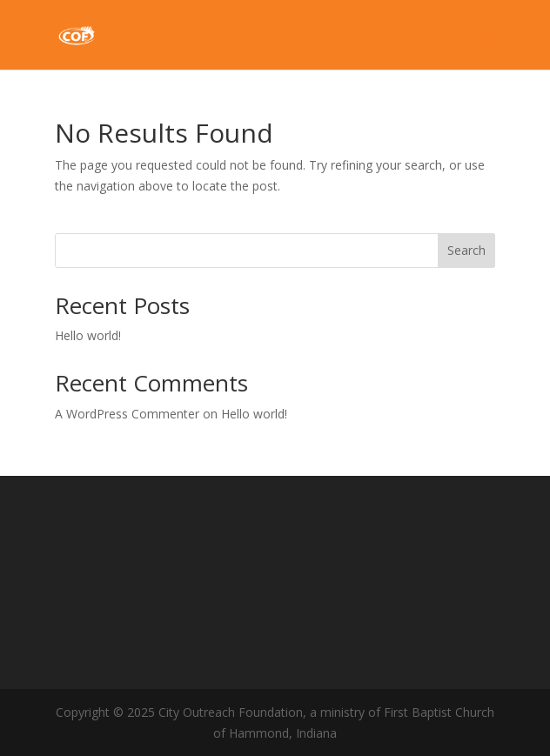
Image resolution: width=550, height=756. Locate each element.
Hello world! (88, 335)
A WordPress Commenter (127, 414)
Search (466, 250)
